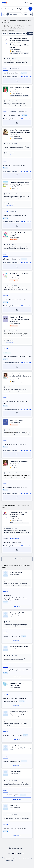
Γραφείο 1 (6, 69)
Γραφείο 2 (13, 111)
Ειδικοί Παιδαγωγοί (11, 858)
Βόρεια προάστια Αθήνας (17, 34)
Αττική (4, 34)
